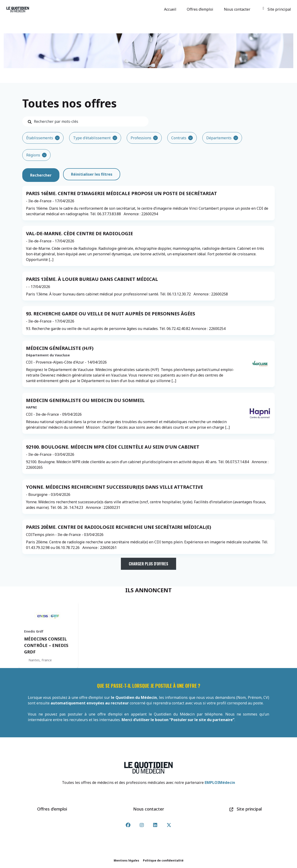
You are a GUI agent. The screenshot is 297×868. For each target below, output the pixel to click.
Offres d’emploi (201, 9)
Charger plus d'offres (148, 564)
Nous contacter (238, 9)
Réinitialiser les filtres (92, 174)
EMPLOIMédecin (220, 782)
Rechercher (41, 174)
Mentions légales (126, 860)
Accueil (171, 9)
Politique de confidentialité (163, 860)
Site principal (277, 9)
